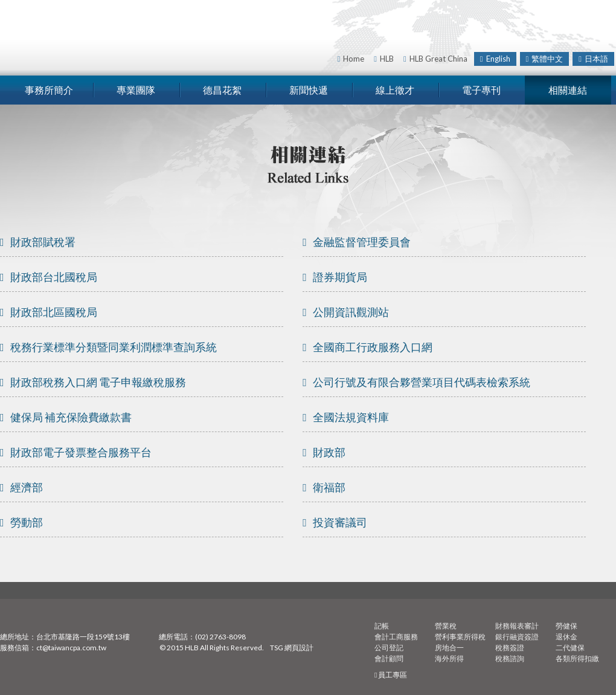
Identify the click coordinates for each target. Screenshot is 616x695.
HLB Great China (435, 59)
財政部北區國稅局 (49, 312)
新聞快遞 (309, 90)
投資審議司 (335, 522)
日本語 (593, 59)
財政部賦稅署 (38, 242)
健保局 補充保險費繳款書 (66, 417)
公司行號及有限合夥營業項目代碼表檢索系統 (416, 382)
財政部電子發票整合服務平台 (76, 452)
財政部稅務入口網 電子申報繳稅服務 (93, 382)
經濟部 (21, 487)
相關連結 (568, 90)
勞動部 (21, 522)
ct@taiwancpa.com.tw (71, 648)
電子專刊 (481, 90)
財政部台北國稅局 (49, 277)
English (495, 59)
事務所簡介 (49, 90)
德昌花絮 (222, 90)
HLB (384, 59)
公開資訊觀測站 (346, 312)
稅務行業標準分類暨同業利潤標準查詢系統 (108, 347)
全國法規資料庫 (346, 417)
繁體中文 (545, 59)
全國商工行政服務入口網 (367, 347)
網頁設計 (299, 648)
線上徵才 (395, 90)
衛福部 (324, 487)
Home (351, 59)
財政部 (324, 452)
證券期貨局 (335, 277)
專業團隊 (136, 90)
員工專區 (391, 675)
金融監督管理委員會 (357, 242)
